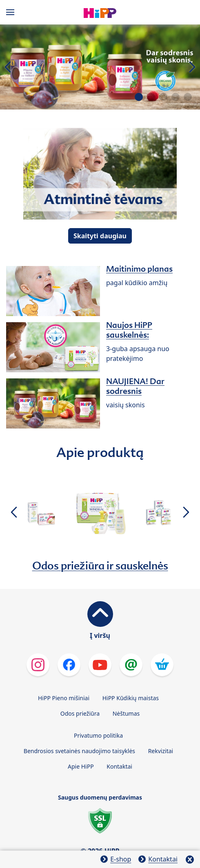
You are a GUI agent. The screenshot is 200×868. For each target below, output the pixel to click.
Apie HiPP (81, 766)
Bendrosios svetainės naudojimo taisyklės (79, 751)
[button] (139, 97)
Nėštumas (126, 713)
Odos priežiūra (80, 713)
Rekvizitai (161, 751)
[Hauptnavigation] (12, 12)
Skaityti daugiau (100, 236)
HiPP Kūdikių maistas (131, 698)
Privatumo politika (98, 735)
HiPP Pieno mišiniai (64, 698)
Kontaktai (119, 766)
